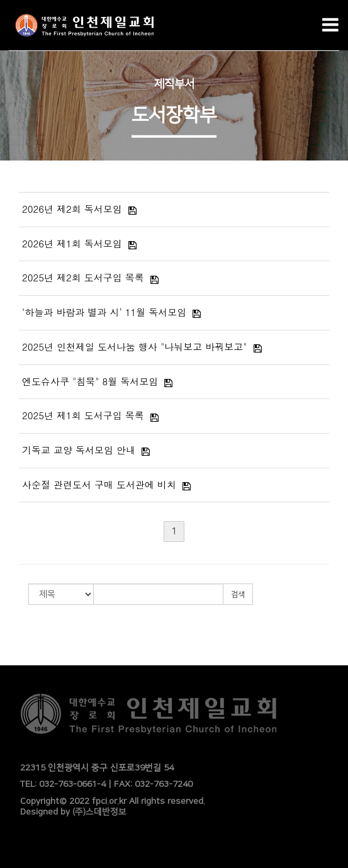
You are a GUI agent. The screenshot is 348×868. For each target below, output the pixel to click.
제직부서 (174, 84)
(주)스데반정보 (99, 812)
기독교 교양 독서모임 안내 (79, 450)
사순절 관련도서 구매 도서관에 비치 (99, 484)
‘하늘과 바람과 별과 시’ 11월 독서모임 (104, 312)
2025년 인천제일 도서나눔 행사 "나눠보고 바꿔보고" (135, 347)
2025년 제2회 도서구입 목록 (83, 277)
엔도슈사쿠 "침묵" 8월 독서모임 (90, 381)
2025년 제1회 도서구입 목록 (83, 415)
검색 (238, 595)
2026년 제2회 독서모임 (72, 209)
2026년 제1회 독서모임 (72, 243)
